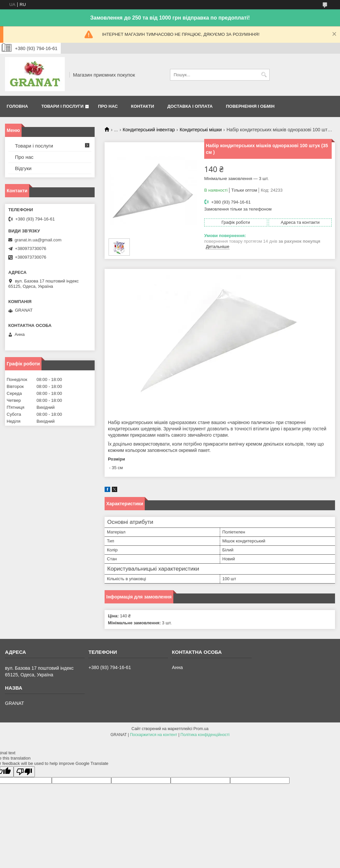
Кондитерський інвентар (149, 130)
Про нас (108, 106)
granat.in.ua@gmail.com (38, 240)
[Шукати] (264, 75)
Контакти (143, 106)
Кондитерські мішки (201, 130)
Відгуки (23, 168)
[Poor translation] (24, 772)
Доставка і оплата (190, 106)
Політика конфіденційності (205, 735)
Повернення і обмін (250, 106)
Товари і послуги (62, 106)
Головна (17, 106)
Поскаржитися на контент (153, 735)
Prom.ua (201, 729)
